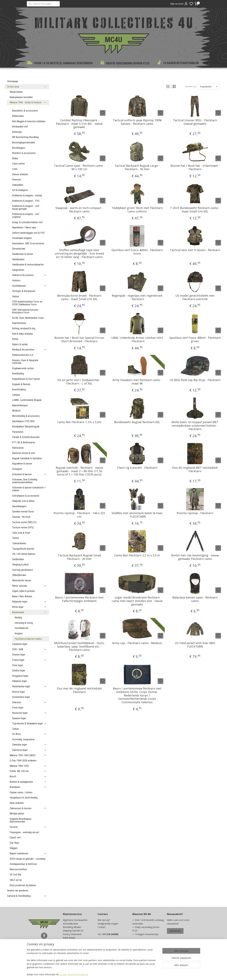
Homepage (13, 81)
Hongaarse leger (20, 676)
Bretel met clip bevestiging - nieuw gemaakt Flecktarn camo (195, 557)
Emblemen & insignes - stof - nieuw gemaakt (26, 207)
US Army (29, 734)
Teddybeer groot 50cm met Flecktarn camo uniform (137, 210)
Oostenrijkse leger (21, 697)
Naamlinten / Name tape (24, 227)
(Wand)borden (19, 575)
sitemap (128, 974)
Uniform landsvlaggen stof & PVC (28, 233)
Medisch (16, 411)
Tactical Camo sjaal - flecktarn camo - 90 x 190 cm (79, 167)
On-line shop (27, 87)
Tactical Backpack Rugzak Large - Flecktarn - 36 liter (137, 167)
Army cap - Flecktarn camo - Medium (137, 643)
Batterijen (17, 132)
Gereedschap (19, 249)
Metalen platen (17, 814)
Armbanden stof (20, 127)
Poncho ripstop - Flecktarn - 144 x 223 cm (79, 515)
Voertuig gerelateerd (22, 570)
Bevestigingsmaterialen (24, 142)
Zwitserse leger (29, 750)
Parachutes (18, 432)
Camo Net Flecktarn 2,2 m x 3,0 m (137, 555)
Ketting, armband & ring (24, 328)
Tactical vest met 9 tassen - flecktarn (195, 250)
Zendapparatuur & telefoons (23, 864)
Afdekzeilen (18, 116)
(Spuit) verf (15, 838)
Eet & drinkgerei (20, 190)
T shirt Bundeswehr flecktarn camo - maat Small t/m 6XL (195, 210)
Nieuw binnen (16, 92)
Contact (102, 927)
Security (28, 827)
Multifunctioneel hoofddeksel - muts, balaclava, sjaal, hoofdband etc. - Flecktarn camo (79, 647)
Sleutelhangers (19, 506)
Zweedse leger (29, 745)
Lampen (16, 395)
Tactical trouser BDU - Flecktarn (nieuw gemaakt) (195, 122)
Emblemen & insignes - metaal (27, 195)
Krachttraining (19, 389)
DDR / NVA (29, 649)
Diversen (16, 180)
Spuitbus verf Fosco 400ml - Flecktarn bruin (137, 252)
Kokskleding (18, 374)
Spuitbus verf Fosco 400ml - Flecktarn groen (195, 339)
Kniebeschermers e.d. (23, 355)
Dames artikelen (20, 174)
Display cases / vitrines (21, 792)
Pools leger (18, 708)
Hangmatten (18, 270)
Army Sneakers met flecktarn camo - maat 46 (137, 382)
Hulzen (16, 296)
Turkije (15, 729)
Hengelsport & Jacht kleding (24, 798)
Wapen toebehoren (28, 853)
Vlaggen (14, 848)
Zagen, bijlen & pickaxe (23, 591)
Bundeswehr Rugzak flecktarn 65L (137, 422)
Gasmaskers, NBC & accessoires (28, 243)
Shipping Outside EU (73, 931)
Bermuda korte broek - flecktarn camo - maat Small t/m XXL (79, 297)
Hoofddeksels (29, 286)
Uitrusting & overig (24, 623)
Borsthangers (19, 148)
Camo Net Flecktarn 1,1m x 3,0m (79, 422)
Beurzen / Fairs (71, 945)
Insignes (19, 633)
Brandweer (28, 787)
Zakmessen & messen (28, 808)
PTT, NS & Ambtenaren (24, 442)
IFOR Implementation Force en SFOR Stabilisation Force (27, 303)
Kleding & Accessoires (29, 350)
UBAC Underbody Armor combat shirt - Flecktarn (137, 339)
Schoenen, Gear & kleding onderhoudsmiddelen (25, 481)
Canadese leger (20, 644)
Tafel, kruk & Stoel (21, 533)
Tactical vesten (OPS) (23, 527)
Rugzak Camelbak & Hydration (27, 458)
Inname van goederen (18, 891)
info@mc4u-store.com (110, 952)
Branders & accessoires (24, 153)
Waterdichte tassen (22, 580)
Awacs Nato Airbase (22, 596)
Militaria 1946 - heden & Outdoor (28, 102)
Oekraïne (29, 702)
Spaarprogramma (72, 955)
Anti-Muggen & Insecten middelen (29, 121)
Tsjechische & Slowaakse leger (29, 723)
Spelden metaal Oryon (23, 512)
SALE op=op (16, 880)
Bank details (69, 938)
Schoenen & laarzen (29, 474)
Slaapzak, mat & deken (23, 501)
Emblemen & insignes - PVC (26, 201)
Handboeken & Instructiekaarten (28, 265)
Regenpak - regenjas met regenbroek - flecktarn (137, 297)
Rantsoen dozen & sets (24, 453)
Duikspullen (18, 185)
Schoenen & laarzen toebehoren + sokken (29, 489)
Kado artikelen (17, 803)
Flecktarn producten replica (28, 639)
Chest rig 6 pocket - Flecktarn (137, 468)
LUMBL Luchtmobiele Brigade (27, 400)
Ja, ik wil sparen (143, 958)
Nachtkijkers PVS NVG (23, 421)
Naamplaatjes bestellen (21, 97)
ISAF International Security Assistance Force (25, 311)
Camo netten (18, 164)
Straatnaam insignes (22, 238)
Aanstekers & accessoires (25, 111)
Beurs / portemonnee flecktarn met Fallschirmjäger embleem (79, 599)
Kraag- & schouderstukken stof (27, 222)
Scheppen (17, 469)
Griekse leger (19, 670)
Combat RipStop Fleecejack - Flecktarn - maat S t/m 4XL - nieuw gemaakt (79, 124)
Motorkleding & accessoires (26, 416)
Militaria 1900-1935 (28, 766)
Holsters (16, 280)
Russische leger (29, 713)
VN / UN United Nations (24, 554)
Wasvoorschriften (18, 869)
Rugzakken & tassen (22, 464)
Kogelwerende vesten (23, 368)
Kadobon (68, 952)
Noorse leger (19, 692)
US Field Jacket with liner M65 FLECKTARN (195, 645)
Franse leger (29, 660)
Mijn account (179, 4)
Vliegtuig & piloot (20, 565)
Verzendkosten (70, 924)
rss (134, 974)
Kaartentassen (19, 323)
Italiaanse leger (20, 681)
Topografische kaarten (23, 549)
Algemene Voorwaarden (75, 920)
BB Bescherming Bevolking (25, 137)
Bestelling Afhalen (72, 927)
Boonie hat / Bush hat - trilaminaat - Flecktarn (195, 167)
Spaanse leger (19, 718)
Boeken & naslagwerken (28, 782)
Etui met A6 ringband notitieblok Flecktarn (79, 690)
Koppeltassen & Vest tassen (26, 379)
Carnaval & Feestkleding (27, 896)
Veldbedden (18, 559)
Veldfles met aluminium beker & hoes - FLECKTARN (137, 515)
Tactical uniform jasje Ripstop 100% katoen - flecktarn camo (137, 122)
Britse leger (29, 607)
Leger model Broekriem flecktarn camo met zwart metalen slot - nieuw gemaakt (137, 601)
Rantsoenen (18, 448)
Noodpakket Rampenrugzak (26, 427)
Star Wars (14, 843)
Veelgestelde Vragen (108, 924)
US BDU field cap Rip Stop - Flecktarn (195, 380)
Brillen (15, 158)
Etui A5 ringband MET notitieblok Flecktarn (195, 469)
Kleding (18, 618)
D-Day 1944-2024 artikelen (23, 761)
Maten (66, 948)
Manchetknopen (20, 405)
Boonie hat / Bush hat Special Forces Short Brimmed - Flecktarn (79, 339)
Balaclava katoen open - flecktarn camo (195, 599)
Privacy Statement (72, 934)
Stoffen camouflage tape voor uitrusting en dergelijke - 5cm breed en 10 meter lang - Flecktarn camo (79, 254)
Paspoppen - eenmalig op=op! (24, 832)
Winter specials (29, 586)
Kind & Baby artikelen (23, 334)
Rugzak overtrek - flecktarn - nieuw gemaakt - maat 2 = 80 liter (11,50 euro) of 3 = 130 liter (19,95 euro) (79, 471)
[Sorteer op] (209, 87)
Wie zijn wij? (104, 920)
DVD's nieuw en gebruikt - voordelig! (28, 859)
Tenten (16, 538)
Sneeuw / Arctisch (21, 517)
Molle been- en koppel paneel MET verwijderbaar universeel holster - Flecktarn (195, 426)
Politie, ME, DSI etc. (28, 771)
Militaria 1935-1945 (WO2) (28, 755)
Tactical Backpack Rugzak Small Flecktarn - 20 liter (79, 557)
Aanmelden (175, 931)
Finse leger (18, 665)
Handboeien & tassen (23, 254)
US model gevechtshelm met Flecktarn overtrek (195, 297)
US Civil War (16, 875)
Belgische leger (29, 602)
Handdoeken (18, 259)
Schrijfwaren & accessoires (26, 496)
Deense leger (19, 655)
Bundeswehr (29, 612)
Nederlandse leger (29, 686)
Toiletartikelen (19, 543)
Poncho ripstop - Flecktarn (195, 513)
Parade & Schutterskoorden (26, 437)
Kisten (15, 339)
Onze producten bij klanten (23, 885)
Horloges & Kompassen (24, 291)
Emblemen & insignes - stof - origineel (26, 216)
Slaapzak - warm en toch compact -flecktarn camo (79, 210)
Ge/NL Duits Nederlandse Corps (28, 318)
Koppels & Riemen (21, 384)
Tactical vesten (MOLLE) (24, 522)
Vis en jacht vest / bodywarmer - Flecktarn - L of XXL (79, 382)
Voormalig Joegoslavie (23, 739)
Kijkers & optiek (20, 344)
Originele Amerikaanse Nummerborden (20, 820)
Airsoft (28, 776)
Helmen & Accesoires (29, 275)
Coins (15, 169)
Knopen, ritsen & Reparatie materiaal (25, 362)
